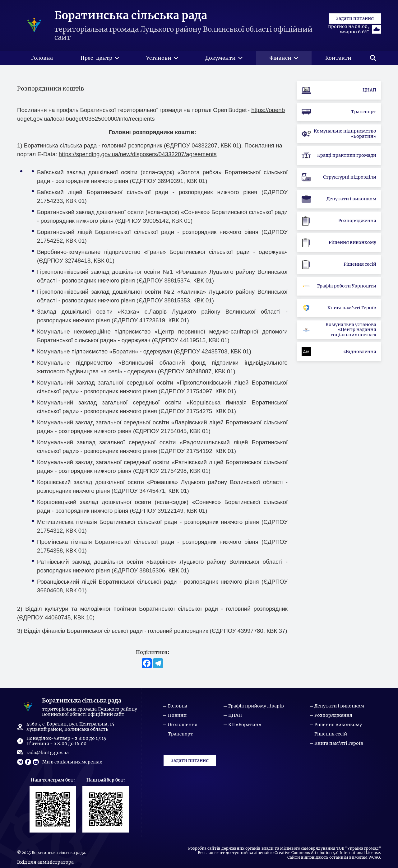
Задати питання (355, 40)
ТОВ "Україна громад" (359, 848)
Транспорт (180, 734)
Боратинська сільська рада (131, 18)
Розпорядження (333, 715)
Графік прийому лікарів (256, 706)
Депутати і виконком (339, 706)
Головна (178, 706)
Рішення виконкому (338, 725)
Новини (177, 715)
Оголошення (183, 725)
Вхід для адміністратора (45, 862)
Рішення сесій (331, 734)
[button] (373, 62)
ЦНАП (235, 715)
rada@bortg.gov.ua (48, 753)
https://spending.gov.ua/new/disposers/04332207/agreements (138, 158)
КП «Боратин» (245, 725)
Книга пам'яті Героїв (339, 743)
